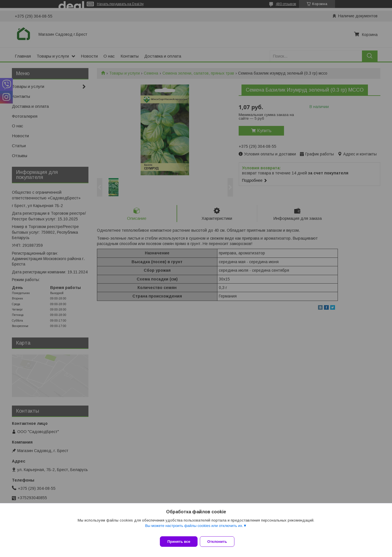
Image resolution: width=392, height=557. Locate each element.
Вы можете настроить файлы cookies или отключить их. (194, 529)
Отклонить (220, 542)
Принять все (179, 542)
